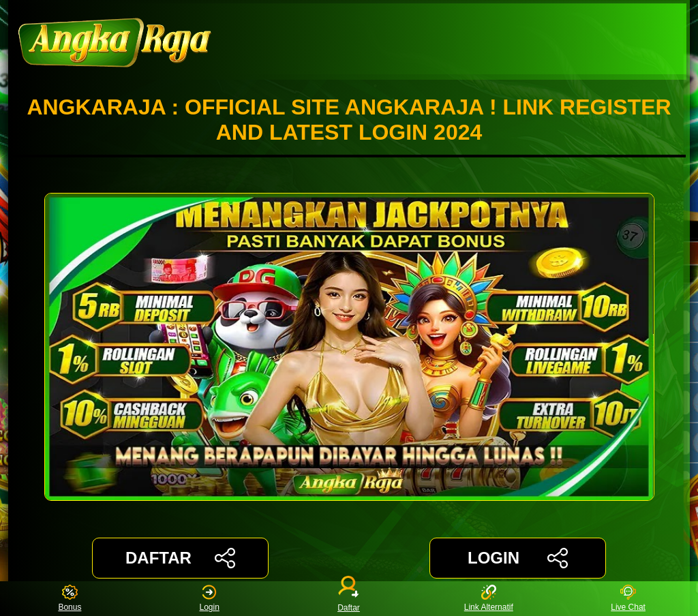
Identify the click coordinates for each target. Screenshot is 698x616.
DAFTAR (180, 558)
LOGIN (518, 558)
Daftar (349, 599)
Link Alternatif (489, 599)
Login (210, 599)
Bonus (70, 599)
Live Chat (628, 599)
